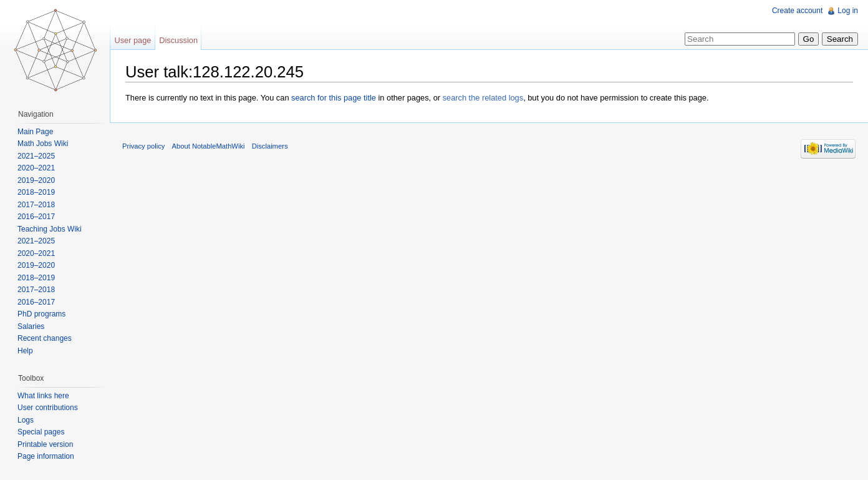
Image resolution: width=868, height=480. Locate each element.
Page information (46, 456)
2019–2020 (36, 180)
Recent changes (45, 338)
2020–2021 (36, 168)
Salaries (31, 326)
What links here (43, 396)
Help (25, 351)
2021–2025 (36, 156)
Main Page (35, 132)
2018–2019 (36, 192)
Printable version (45, 444)
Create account (797, 11)
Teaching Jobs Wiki (50, 229)
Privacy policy (143, 146)
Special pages (41, 432)
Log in (848, 11)
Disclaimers (270, 146)
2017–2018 (36, 205)
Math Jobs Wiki (43, 144)
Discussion (178, 40)
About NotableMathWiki (209, 146)
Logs (26, 420)
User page (133, 40)
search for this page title (334, 98)
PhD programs (41, 314)
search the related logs (483, 98)
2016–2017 (36, 217)
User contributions (48, 408)
